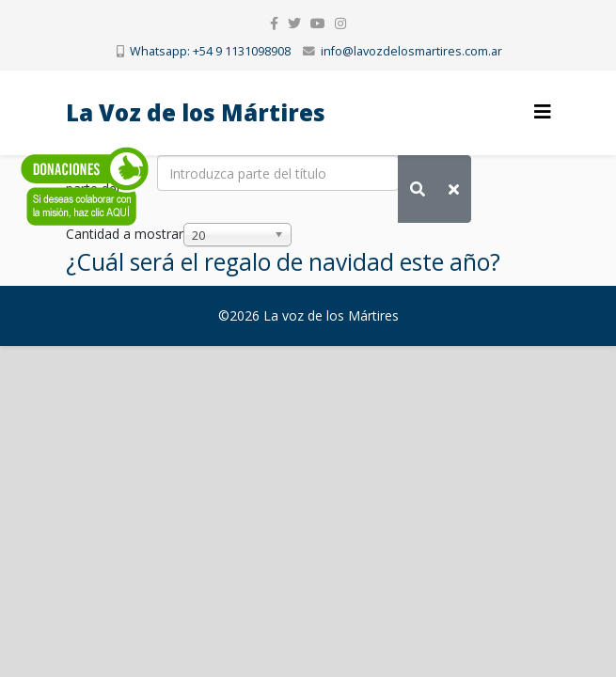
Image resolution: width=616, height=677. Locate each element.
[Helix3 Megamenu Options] (543, 111)
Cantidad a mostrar (125, 234)
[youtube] (318, 23)
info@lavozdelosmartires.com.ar (411, 51)
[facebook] (274, 23)
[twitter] (294, 23)
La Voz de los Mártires (196, 112)
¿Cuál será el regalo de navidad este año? (283, 262)
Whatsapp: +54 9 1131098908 (210, 51)
